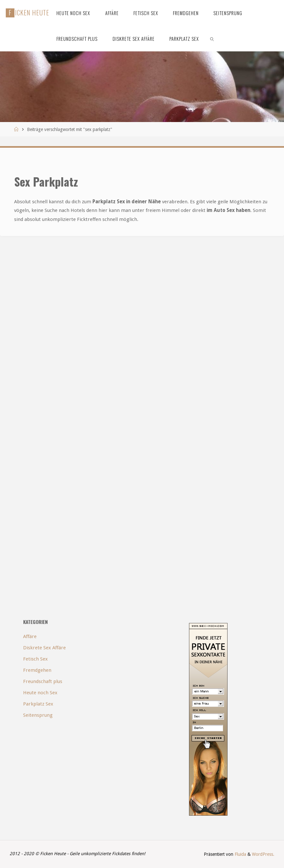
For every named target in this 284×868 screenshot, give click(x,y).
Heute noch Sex (40, 693)
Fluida (240, 854)
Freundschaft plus (43, 681)
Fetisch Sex (35, 659)
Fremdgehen (37, 670)
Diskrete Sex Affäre (44, 648)
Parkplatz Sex (38, 704)
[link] (212, 39)
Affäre (30, 636)
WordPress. (263, 854)
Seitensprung (38, 715)
